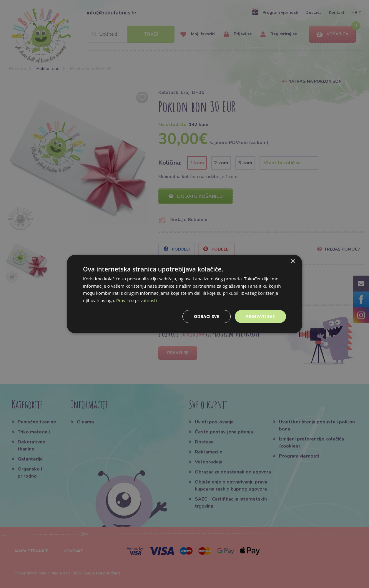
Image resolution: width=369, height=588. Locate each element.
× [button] (293, 261)
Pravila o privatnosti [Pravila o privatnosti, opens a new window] (137, 300)
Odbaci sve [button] (207, 316)
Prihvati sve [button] (260, 316)
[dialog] (184, 294)
